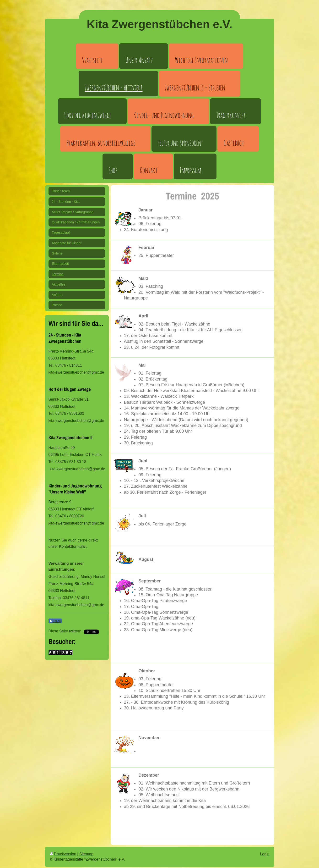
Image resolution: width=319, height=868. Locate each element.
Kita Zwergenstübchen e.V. (159, 24)
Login (265, 854)
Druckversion (63, 854)
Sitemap (86, 854)
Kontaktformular (72, 546)
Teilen (55, 621)
